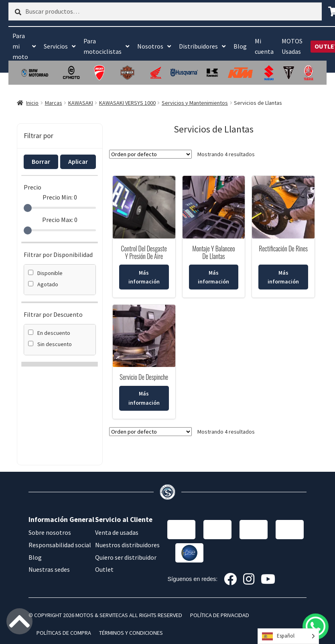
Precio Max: (60, 220)
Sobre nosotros (50, 532)
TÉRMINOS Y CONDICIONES (131, 633)
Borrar (41, 161)
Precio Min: (60, 197)
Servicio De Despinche (144, 377)
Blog (240, 46)
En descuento (49, 333)
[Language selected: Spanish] (288, 636)
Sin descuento (50, 344)
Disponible (45, 273)
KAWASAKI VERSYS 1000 (127, 103)
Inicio (32, 103)
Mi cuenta (264, 46)
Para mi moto (20, 46)
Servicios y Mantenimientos (195, 103)
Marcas (54, 103)
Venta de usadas (117, 532)
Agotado (43, 284)
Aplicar (78, 161)
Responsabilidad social (60, 545)
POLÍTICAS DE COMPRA (64, 633)
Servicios (56, 46)
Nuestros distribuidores (127, 545)
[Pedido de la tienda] (150, 154)
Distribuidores (198, 46)
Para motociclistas (103, 46)
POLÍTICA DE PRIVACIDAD (220, 615)
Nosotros (150, 46)
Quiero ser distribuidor (126, 557)
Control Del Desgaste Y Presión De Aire (144, 252)
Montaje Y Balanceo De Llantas (214, 252)
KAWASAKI (81, 103)
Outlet (104, 569)
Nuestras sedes (49, 569)
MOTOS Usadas (292, 46)
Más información (144, 277)
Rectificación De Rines (283, 249)
